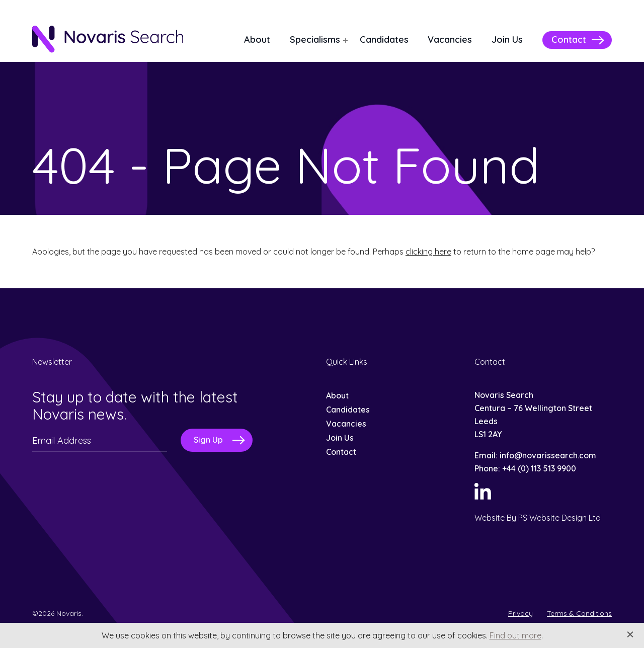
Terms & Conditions (579, 613)
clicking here (428, 252)
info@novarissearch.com (548, 455)
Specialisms (315, 39)
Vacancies (450, 39)
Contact (569, 39)
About (257, 39)
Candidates (384, 39)
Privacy (520, 613)
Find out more (515, 635)
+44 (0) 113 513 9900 (539, 468)
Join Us (507, 39)
